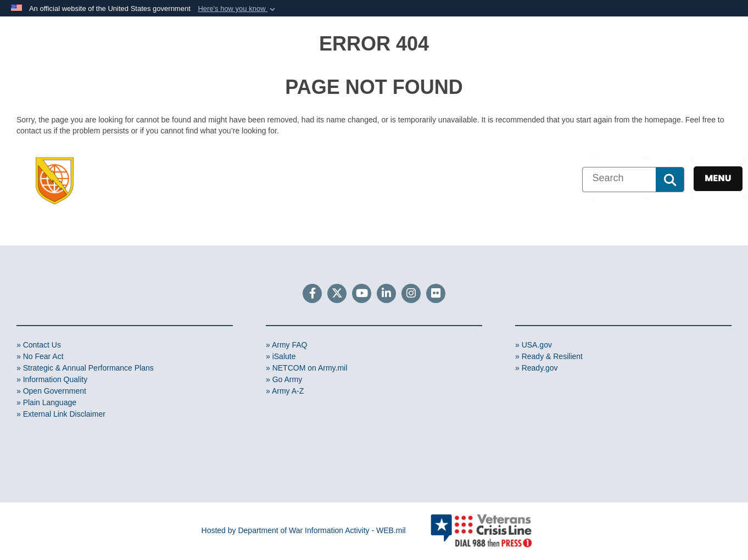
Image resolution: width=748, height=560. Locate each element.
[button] (238, 9)
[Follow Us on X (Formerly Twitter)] (337, 294)
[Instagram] (411, 294)
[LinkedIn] (386, 294)
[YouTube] (362, 294)
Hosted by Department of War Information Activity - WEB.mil (304, 530)
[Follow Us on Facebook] (312, 294)
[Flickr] (436, 294)
